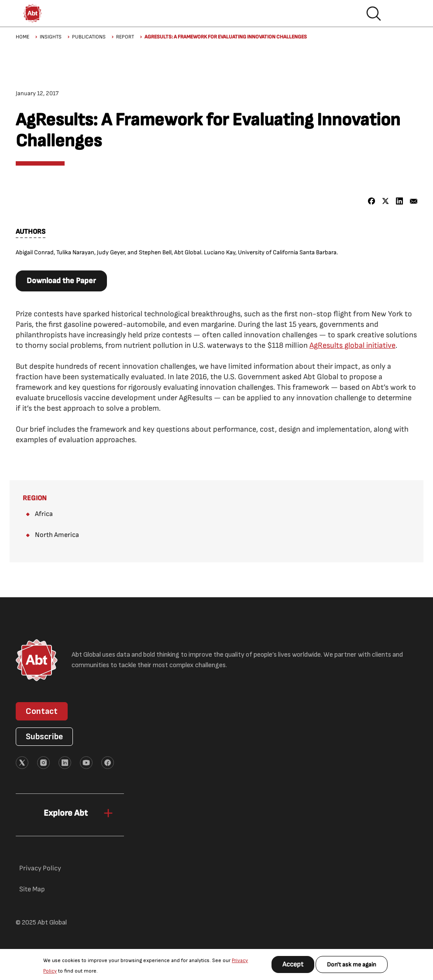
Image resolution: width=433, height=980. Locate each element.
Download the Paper (61, 281)
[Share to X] (386, 201)
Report (125, 37)
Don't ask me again (352, 964)
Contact (42, 711)
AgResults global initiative (352, 345)
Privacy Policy (40, 868)
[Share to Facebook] (372, 201)
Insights (51, 37)
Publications (89, 37)
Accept (293, 964)
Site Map (32, 889)
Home (22, 37)
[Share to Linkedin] (400, 201)
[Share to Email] (414, 201)
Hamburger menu (402, 14)
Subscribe (44, 737)
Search (374, 14)
